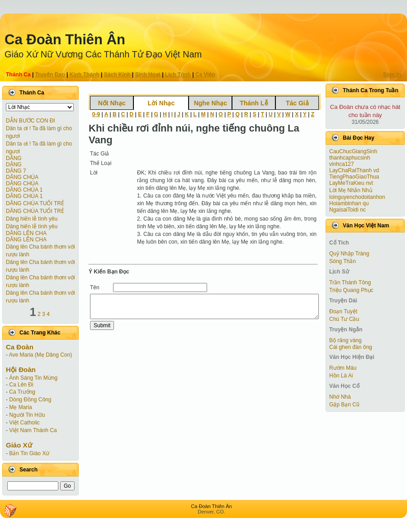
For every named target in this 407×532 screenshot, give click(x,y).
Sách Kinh (117, 75)
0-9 (96, 114)
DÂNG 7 (16, 171)
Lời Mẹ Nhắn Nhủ (351, 190)
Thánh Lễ (254, 103)
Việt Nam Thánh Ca (33, 430)
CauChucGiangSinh (353, 151)
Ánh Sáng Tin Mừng (33, 378)
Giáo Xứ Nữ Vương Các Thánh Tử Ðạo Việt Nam (103, 54)
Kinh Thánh (85, 75)
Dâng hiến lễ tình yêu (32, 219)
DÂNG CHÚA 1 (24, 190)
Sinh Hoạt (148, 75)
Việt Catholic (24, 423)
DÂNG (14, 158)
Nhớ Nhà (340, 397)
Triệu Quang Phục (351, 290)
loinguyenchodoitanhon (357, 197)
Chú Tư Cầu (344, 319)
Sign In (392, 75)
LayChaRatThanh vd (354, 170)
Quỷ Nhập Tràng (349, 254)
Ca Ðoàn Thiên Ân (65, 40)
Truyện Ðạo (50, 75)
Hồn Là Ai (341, 376)
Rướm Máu (343, 368)
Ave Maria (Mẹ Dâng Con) (41, 355)
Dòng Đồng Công (30, 400)
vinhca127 (342, 164)
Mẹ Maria (20, 407)
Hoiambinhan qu (349, 203)
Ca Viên (205, 75)
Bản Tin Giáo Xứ (29, 453)
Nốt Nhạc (112, 103)
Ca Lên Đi (21, 385)
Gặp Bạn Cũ (344, 405)
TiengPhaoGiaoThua (354, 177)
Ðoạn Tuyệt (343, 311)
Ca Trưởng (22, 392)
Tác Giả (297, 103)
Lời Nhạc (161, 103)
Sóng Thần (343, 261)
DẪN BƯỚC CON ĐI (31, 121)
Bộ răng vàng (345, 340)
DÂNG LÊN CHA (26, 233)
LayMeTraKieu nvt (351, 183)
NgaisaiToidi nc (348, 210)
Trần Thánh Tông (350, 282)
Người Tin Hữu (27, 415)
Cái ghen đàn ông (351, 347)
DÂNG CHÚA (22, 177)
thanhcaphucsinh (350, 158)
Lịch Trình (178, 75)
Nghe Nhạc (211, 103)
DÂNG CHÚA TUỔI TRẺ (35, 203)
